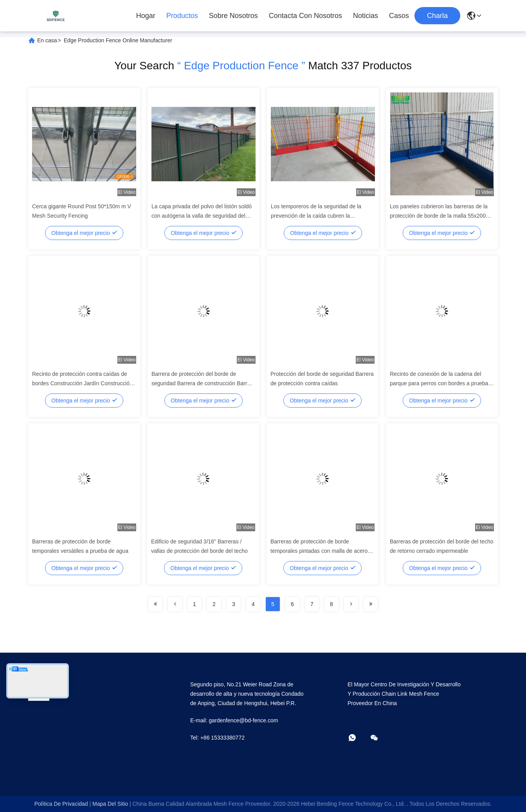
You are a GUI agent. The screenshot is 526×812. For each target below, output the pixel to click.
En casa (47, 40)
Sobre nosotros (233, 16)
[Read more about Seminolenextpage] (155, 604)
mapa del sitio (110, 804)
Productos (182, 16)
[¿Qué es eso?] (358, 738)
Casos (399, 16)
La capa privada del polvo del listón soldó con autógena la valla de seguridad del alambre (202, 216)
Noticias (366, 16)
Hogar (146, 16)
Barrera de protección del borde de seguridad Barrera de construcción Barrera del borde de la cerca (203, 383)
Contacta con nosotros (305, 16)
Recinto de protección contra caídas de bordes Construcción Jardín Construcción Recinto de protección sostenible (82, 383)
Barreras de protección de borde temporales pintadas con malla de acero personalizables (319, 551)
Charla (437, 16)
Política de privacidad (61, 804)
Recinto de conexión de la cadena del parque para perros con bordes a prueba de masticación (439, 383)
